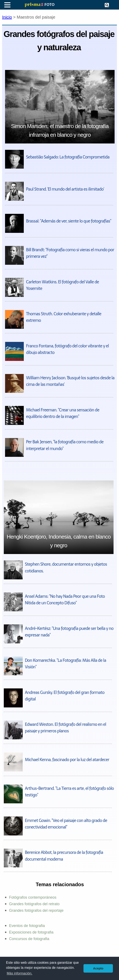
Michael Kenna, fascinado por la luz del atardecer (67, 760)
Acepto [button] (98, 968)
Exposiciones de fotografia (31, 932)
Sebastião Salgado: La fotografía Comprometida (68, 157)
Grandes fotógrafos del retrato (34, 904)
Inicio (7, 17)
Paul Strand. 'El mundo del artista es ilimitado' (65, 189)
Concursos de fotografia (29, 939)
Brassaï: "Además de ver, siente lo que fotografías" (69, 221)
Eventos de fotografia (27, 926)
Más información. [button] (20, 973)
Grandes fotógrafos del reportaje (36, 910)
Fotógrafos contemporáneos (33, 897)
